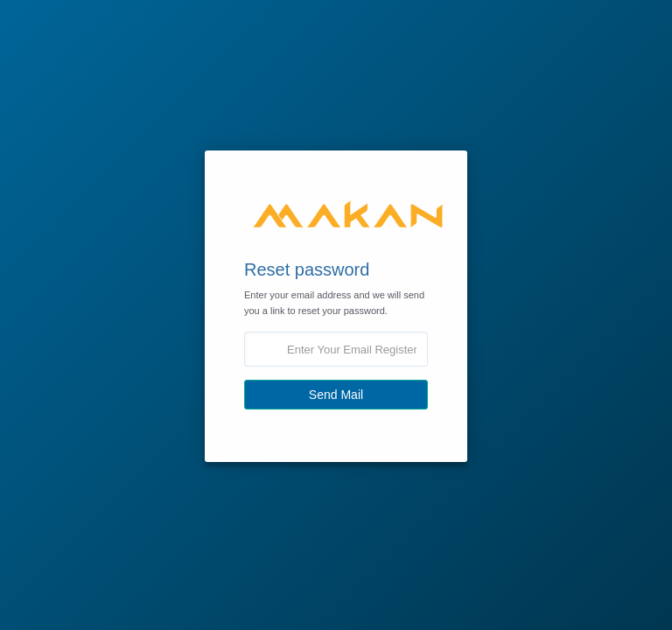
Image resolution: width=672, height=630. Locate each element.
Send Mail (336, 395)
